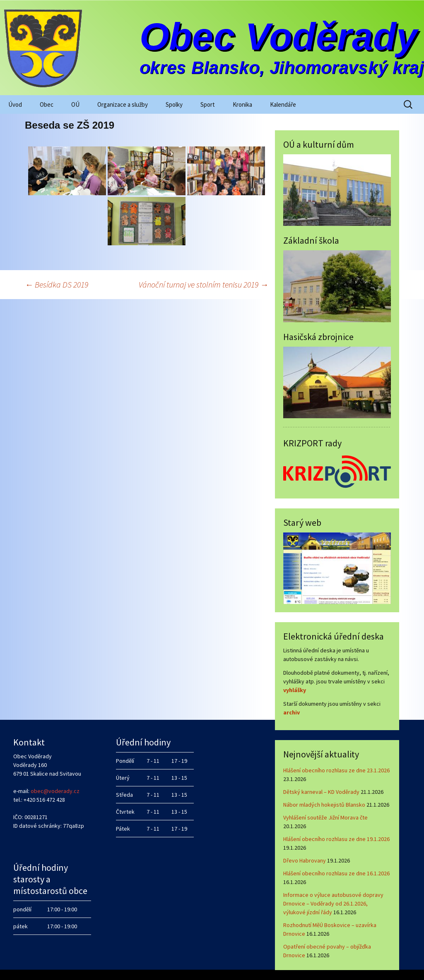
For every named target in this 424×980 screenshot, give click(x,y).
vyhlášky (295, 690)
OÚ (75, 104)
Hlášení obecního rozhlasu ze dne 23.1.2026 (336, 770)
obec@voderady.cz (55, 791)
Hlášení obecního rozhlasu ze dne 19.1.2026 (336, 839)
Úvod (15, 104)
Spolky (174, 104)
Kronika (242, 104)
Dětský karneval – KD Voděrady (321, 792)
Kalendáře (283, 104)
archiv (291, 712)
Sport (208, 104)
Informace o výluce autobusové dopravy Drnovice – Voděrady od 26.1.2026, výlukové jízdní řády (333, 903)
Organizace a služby (123, 104)
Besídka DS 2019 (57, 284)
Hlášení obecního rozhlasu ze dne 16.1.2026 (336, 873)
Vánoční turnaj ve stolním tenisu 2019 (204, 284)
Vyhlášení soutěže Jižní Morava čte (325, 817)
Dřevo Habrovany (305, 860)
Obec (47, 104)
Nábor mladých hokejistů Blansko (324, 805)
